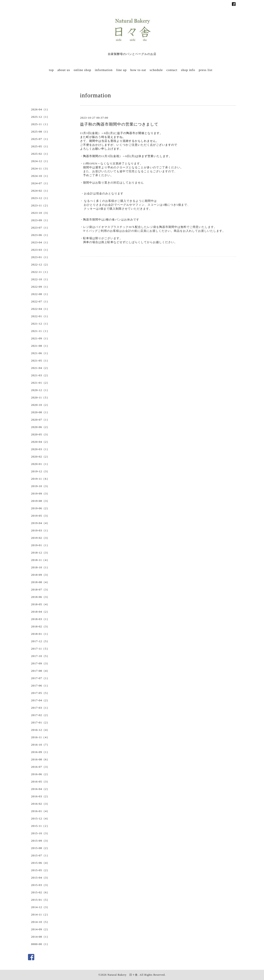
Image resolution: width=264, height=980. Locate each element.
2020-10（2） (41, 405)
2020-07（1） (41, 420)
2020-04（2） (41, 442)
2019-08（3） (41, 501)
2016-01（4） (41, 811)
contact (172, 70)
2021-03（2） (41, 375)
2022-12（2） (41, 264)
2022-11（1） (40, 272)
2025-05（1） (41, 146)
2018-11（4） (40, 560)
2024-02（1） (41, 191)
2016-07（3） (41, 767)
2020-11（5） (40, 397)
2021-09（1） (41, 338)
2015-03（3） (41, 885)
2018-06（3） (41, 597)
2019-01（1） (41, 545)
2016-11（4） (40, 737)
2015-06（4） (41, 863)
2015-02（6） (41, 892)
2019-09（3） (41, 493)
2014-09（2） (41, 929)
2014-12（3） (41, 907)
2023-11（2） (40, 205)
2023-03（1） (41, 250)
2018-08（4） (41, 582)
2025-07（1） (41, 139)
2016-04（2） (41, 789)
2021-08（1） (41, 346)
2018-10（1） (41, 567)
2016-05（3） (41, 782)
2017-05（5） (41, 693)
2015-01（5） (41, 900)
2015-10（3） (41, 833)
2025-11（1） (40, 124)
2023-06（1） (41, 235)
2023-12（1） (41, 198)
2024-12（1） (41, 161)
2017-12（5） (41, 641)
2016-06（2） (41, 774)
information (104, 70)
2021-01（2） (41, 383)
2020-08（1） (41, 412)
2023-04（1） (41, 242)
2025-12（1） (41, 117)
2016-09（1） (41, 752)
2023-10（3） (41, 213)
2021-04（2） (41, 368)
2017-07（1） (41, 678)
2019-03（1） (41, 530)
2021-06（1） (41, 353)
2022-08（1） (41, 294)
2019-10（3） (41, 486)
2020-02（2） (41, 457)
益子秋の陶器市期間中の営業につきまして (119, 124)
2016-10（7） (41, 745)
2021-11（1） (40, 331)
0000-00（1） (41, 944)
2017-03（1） (41, 708)
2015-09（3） (41, 841)
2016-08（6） (41, 759)
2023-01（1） (41, 257)
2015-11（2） (40, 826)
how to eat (138, 70)
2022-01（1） (41, 316)
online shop (83, 70)
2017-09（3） (41, 663)
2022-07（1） (41, 301)
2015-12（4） (41, 818)
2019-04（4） (41, 523)
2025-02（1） (41, 154)
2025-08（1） (41, 132)
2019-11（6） (40, 479)
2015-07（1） (41, 855)
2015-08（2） (41, 848)
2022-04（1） (41, 309)
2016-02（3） (41, 804)
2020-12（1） (41, 390)
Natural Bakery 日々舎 (123, 975)
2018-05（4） (41, 604)
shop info (188, 70)
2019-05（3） (41, 516)
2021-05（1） (41, 361)
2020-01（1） (41, 464)
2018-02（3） (41, 626)
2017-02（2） (41, 715)
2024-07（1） (41, 183)
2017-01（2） (41, 722)
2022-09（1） (41, 287)
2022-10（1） (41, 279)
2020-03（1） (41, 449)
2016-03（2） (41, 796)
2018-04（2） (41, 612)
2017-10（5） (41, 656)
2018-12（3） (41, 553)
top (51, 70)
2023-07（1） (41, 228)
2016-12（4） (41, 730)
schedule (156, 70)
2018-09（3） (41, 575)
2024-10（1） (41, 176)
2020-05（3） (41, 434)
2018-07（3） (41, 589)
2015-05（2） (41, 870)
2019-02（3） (41, 538)
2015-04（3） (41, 878)
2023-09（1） (41, 220)
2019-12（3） (41, 471)
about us (64, 70)
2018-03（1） (41, 619)
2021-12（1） (41, 324)
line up (121, 70)
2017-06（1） (41, 686)
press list (206, 70)
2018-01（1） (41, 634)
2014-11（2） (40, 915)
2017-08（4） (41, 671)
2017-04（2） (41, 700)
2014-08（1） (41, 937)
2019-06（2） (41, 508)
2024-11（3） (40, 168)
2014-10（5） (41, 922)
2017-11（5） (40, 649)
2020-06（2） (41, 427)
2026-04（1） (41, 109)
